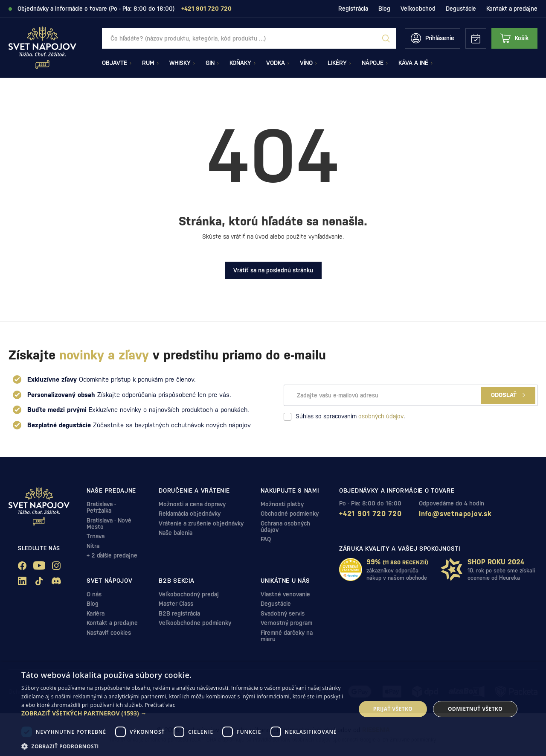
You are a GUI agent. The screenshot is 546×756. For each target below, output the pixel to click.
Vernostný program (286, 623)
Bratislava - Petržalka (101, 507)
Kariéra (96, 613)
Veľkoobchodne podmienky (195, 623)
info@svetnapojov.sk (455, 514)
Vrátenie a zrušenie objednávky (201, 523)
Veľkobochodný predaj (189, 594)
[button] (184, 713)
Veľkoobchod (418, 9)
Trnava (96, 536)
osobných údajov (381, 416)
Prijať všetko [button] (393, 709)
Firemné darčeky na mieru (287, 636)
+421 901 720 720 (370, 514)
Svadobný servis (283, 613)
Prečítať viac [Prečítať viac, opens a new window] (160, 705)
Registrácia (353, 9)
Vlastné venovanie (285, 594)
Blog (384, 9)
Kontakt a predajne (512, 9)
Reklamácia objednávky (190, 514)
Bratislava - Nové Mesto (109, 524)
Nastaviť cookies (109, 633)
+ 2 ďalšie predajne (112, 555)
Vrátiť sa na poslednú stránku (273, 270)
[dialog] (273, 709)
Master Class (176, 604)
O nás (94, 594)
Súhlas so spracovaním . (344, 417)
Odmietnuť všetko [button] (475, 709)
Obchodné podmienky (290, 514)
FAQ (266, 539)
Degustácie (461, 9)
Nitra (93, 546)
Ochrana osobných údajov (285, 527)
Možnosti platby (282, 504)
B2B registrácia (179, 613)
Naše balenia (176, 533)
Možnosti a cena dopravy (192, 504)
